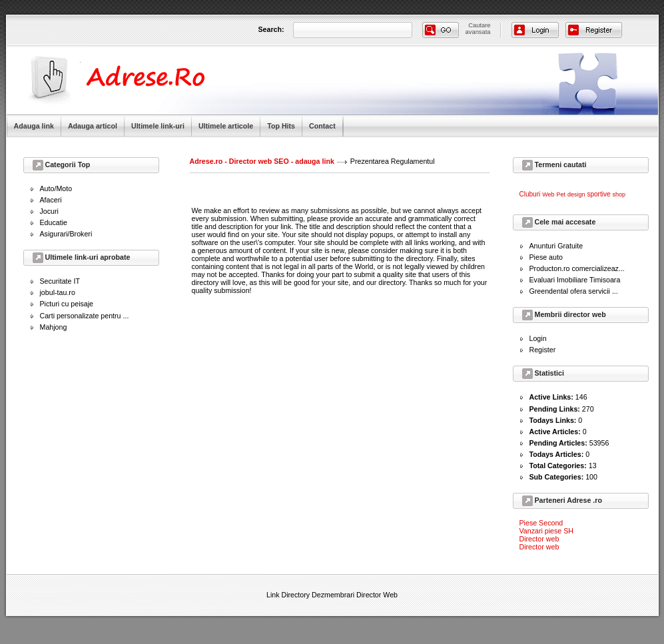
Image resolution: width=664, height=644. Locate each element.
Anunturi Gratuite (556, 246)
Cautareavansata (478, 29)
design (576, 194)
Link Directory (288, 595)
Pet (561, 194)
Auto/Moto (56, 188)
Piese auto (546, 257)
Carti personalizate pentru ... (85, 316)
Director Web (377, 595)
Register (543, 350)
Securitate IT (60, 281)
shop (619, 194)
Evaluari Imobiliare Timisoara (575, 280)
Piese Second (541, 523)
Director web (539, 539)
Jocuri (49, 211)
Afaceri (51, 200)
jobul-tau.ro (58, 292)
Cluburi (530, 194)
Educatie (54, 222)
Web (548, 194)
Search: (271, 29)
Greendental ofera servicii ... (574, 291)
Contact (322, 126)
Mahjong (54, 327)
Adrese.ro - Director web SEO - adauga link (262, 161)
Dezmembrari (333, 595)
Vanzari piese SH (547, 531)
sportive (598, 194)
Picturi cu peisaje (67, 304)
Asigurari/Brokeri (66, 234)
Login (538, 338)
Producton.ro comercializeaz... (577, 268)
